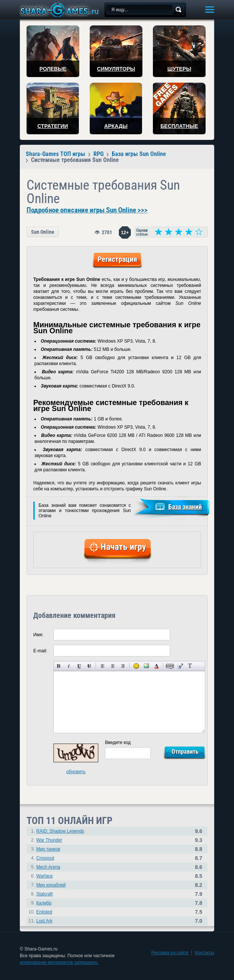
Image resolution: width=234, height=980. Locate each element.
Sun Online (43, 232)
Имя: (38, 635)
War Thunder (49, 840)
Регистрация (117, 259)
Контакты (204, 953)
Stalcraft (44, 894)
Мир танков (48, 849)
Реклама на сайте (170, 953)
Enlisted (44, 912)
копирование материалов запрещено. (59, 962)
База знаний (185, 507)
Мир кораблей (51, 885)
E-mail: (40, 651)
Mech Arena (48, 867)
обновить (76, 772)
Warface (44, 876)
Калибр (44, 903)
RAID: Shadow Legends (60, 831)
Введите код (118, 742)
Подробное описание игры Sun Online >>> (87, 210)
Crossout (45, 858)
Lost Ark (44, 921)
